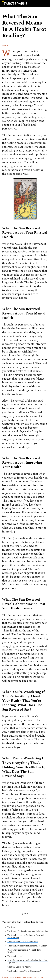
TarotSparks (15, 979)
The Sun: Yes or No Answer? (20, 968)
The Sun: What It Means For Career (23, 943)
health (5, 47)
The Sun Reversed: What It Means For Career (27, 947)
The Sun (11, 928)
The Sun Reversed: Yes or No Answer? (24, 972)
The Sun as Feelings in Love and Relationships (28, 932)
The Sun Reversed (15, 957)
